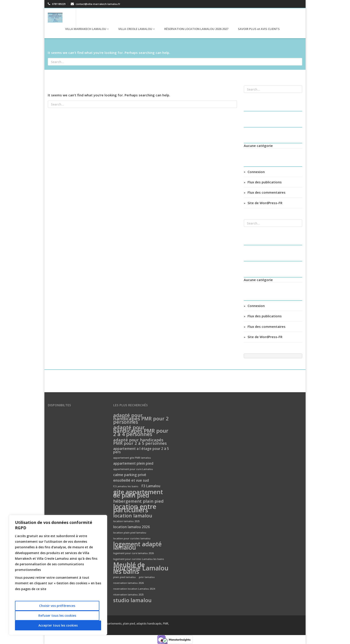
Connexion (256, 172)
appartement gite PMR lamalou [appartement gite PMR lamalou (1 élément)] (132, 458)
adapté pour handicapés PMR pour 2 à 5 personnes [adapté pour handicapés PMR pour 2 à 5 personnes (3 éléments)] (140, 442)
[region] (58, 575)
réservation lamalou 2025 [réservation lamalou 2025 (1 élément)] (128, 595)
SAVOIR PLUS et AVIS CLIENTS (258, 29)
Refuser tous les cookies (57, 615)
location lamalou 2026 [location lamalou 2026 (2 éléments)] (131, 527)
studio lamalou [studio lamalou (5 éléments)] (132, 601)
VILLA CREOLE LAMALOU (136, 29)
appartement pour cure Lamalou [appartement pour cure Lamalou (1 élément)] (133, 469)
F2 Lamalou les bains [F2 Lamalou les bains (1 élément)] (126, 486)
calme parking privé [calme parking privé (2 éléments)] (130, 475)
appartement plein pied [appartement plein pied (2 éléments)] (133, 464)
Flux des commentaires (267, 192)
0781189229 (57, 4)
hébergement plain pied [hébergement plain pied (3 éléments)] (138, 501)
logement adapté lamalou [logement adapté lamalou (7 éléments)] (137, 546)
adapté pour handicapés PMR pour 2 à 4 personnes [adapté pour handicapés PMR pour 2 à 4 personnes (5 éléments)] (141, 431)
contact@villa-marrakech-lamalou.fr (96, 4)
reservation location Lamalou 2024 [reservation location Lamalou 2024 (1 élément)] (134, 589)
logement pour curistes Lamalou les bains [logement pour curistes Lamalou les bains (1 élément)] (139, 559)
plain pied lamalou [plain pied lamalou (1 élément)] (124, 577)
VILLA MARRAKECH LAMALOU (87, 29)
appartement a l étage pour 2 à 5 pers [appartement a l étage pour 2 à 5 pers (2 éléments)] (141, 451)
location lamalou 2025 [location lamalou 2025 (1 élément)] (126, 521)
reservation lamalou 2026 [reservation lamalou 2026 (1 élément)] (128, 583)
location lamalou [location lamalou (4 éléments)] (133, 516)
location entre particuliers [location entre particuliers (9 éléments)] (135, 508)
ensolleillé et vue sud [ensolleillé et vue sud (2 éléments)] (131, 481)
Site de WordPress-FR (265, 203)
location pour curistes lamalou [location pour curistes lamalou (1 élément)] (132, 538)
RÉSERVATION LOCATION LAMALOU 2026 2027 (196, 29)
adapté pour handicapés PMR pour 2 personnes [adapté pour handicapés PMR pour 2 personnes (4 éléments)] (141, 419)
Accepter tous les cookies (58, 625)
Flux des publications (265, 182)
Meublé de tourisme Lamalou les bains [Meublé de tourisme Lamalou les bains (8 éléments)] (141, 568)
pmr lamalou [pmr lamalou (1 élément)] (147, 577)
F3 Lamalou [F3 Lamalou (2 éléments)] (151, 486)
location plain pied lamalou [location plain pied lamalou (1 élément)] (130, 533)
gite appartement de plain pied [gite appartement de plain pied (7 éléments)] (138, 494)
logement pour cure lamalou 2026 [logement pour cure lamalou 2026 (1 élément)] (133, 553)
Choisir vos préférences (57, 606)
